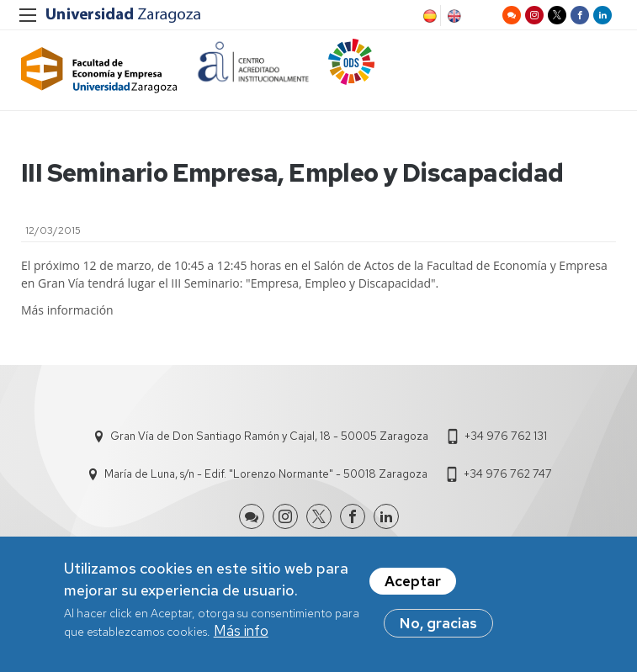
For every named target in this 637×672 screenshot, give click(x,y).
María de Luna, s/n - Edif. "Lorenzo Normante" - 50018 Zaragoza (266, 474)
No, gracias (438, 628)
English (453, 16)
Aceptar (413, 586)
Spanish (428, 16)
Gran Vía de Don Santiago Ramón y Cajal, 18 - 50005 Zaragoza (269, 436)
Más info (241, 636)
